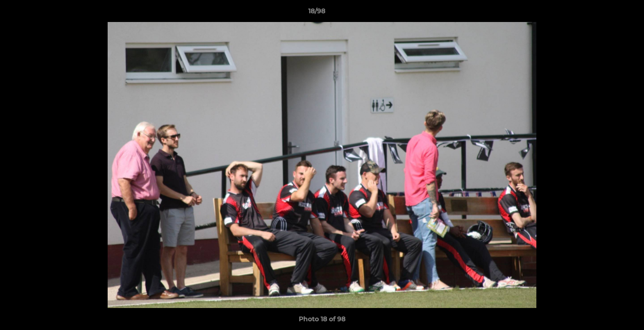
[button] (606, 13)
